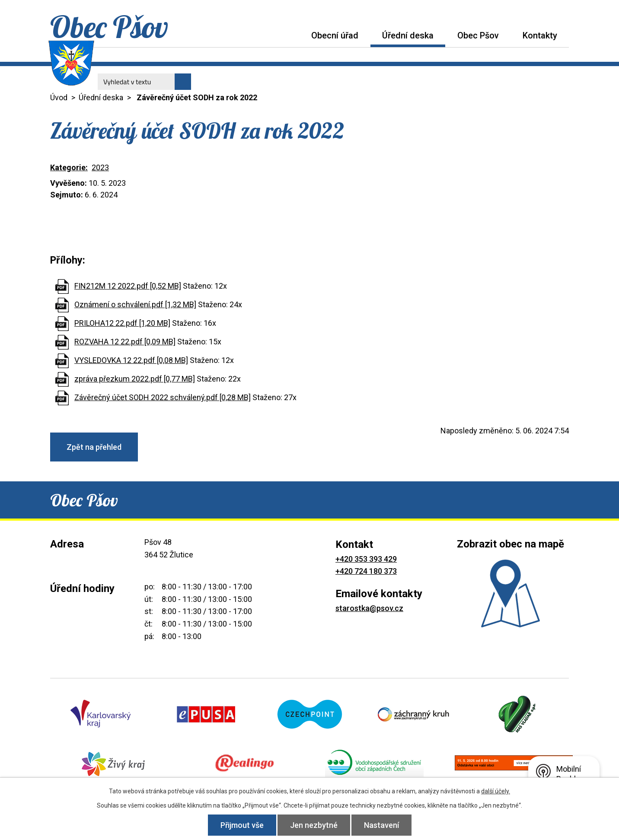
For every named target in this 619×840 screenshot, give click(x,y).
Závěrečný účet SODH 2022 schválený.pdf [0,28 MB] (163, 397)
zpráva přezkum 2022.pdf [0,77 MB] (135, 379)
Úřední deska (408, 35)
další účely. (496, 791)
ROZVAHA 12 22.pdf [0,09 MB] (125, 342)
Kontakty (540, 35)
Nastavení (381, 825)
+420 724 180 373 (366, 571)
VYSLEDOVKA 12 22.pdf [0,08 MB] (131, 360)
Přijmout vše (242, 825)
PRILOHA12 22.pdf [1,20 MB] (122, 323)
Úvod (287, 35)
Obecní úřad (335, 35)
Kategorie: (69, 167)
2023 (100, 167)
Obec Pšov (478, 35)
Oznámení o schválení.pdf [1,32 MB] (135, 304)
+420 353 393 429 (366, 559)
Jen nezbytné (314, 825)
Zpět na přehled (94, 447)
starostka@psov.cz (369, 608)
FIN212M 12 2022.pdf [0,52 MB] (128, 286)
